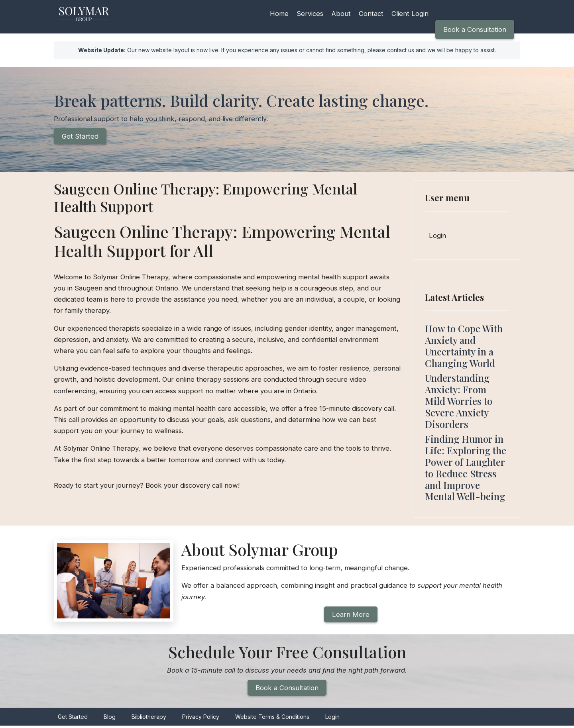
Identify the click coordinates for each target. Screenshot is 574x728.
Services (311, 14)
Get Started (80, 137)
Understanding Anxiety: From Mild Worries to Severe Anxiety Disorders (459, 401)
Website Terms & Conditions (272, 719)
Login (438, 236)
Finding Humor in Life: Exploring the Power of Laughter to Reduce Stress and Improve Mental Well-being (466, 468)
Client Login (412, 14)
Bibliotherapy (149, 719)
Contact (372, 14)
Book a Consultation (474, 29)
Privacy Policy (201, 719)
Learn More (351, 616)
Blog (110, 719)
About (342, 14)
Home (279, 14)
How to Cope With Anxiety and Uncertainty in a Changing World (464, 346)
